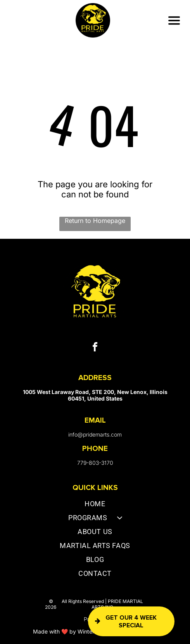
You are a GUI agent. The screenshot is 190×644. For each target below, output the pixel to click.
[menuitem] (95, 505)
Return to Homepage (95, 221)
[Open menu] (174, 21)
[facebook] (95, 348)
